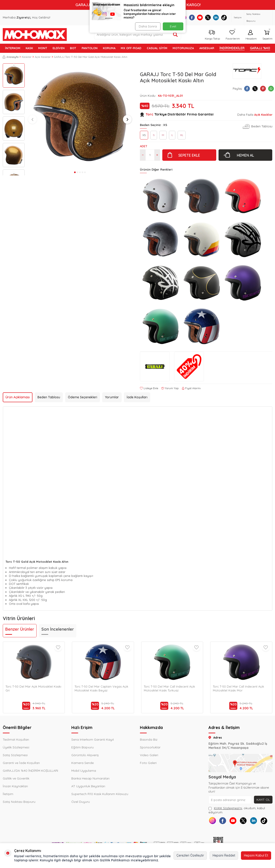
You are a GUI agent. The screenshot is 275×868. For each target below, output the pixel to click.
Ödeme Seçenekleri (83, 397)
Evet (173, 26)
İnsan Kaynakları (15, 786)
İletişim (238, 17)
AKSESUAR (207, 48)
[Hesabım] (251, 34)
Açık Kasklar (43, 57)
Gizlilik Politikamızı (115, 860)
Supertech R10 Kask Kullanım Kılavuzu (100, 794)
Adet (144, 146)
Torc (150, 114)
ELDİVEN (59, 48)
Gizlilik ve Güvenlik (16, 778)
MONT (43, 48)
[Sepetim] (267, 34)
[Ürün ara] (175, 35)
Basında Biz (149, 739)
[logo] (35, 35)
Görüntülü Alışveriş (85, 755)
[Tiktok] (224, 17)
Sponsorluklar (150, 747)
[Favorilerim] (232, 34)
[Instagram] (212, 821)
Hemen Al (245, 155)
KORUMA (109, 48)
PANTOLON (90, 48)
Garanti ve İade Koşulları (21, 763)
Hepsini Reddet (224, 855)
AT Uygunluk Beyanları (88, 786)
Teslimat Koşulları (16, 739)
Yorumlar (112, 397)
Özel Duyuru (81, 802)
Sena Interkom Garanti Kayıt (93, 739)
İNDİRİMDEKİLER (232, 48)
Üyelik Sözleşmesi (16, 747)
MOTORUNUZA (183, 48)
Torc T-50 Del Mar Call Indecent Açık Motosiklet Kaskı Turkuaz (169, 688)
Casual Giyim (157, 48)
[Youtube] (200, 17)
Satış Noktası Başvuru (253, 17)
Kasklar (27, 57)
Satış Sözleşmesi (15, 755)
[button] (14, 65)
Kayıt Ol (263, 800)
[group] (80, 116)
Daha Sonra (148, 26)
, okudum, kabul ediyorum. (237, 810)
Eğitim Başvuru (83, 747)
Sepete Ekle (189, 155)
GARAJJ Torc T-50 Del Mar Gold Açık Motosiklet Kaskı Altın (91, 57)
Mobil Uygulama (84, 771)
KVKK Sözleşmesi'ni (228, 808)
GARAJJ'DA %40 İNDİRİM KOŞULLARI (30, 771)
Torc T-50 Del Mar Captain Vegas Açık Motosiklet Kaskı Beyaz (101, 688)
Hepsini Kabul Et (256, 855)
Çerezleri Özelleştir (190, 855)
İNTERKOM (13, 48)
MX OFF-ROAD (131, 48)
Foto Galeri (148, 763)
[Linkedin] (216, 17)
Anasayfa (11, 57)
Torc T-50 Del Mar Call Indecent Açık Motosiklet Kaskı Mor (238, 688)
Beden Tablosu (262, 126)
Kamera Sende (83, 763)
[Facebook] (192, 17)
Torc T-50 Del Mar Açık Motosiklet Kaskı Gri (33, 688)
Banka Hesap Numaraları (90, 778)
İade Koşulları (137, 397)
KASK (29, 48)
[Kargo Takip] (212, 34)
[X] (208, 17)
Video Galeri (149, 755)
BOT (73, 48)
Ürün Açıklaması (18, 397)
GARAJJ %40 (260, 48)
